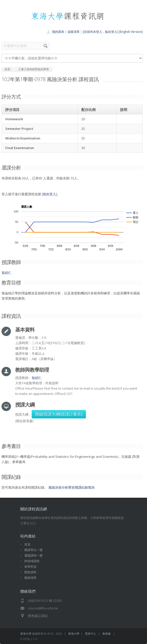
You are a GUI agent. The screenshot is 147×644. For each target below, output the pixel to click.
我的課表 (58, 32)
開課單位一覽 (33, 550)
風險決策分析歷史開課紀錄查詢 (71, 487)
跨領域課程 (32, 561)
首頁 (27, 544)
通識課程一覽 (33, 555)
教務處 (107, 634)
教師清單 (30, 578)
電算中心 (90, 634)
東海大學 (26, 634)
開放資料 (30, 572)
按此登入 (49, 194)
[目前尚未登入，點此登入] (101, 32)
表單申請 (30, 567)
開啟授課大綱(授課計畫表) (59, 414)
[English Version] (131, 32)
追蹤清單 (73, 32)
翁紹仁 (6, 273)
